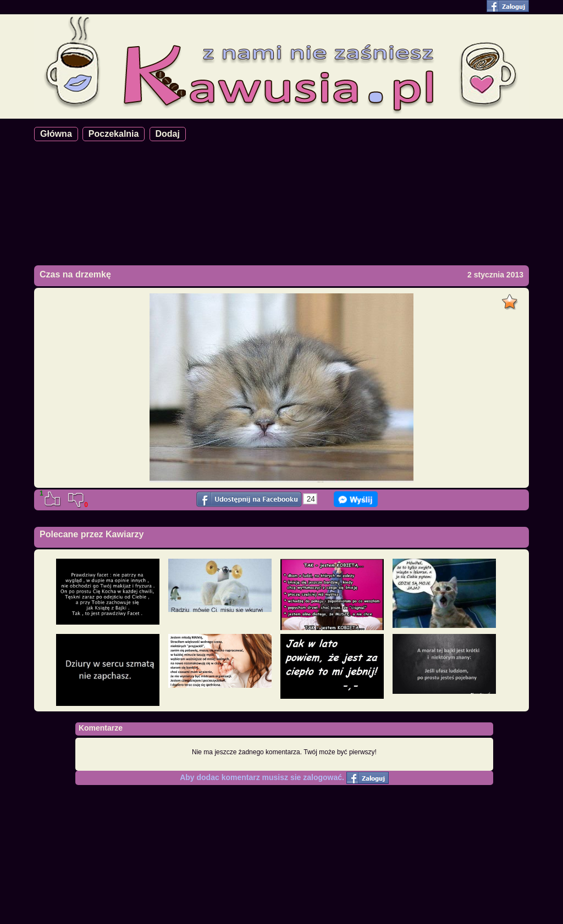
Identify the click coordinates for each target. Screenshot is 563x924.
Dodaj (168, 134)
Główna (56, 134)
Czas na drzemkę (75, 274)
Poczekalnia (114, 134)
